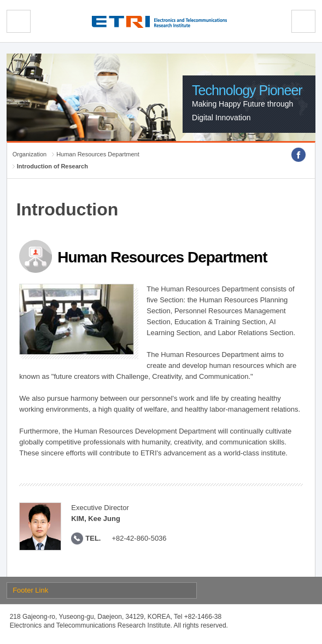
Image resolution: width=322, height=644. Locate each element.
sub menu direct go (0, 0)
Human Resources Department (98, 154)
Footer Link (30, 590)
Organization (30, 154)
